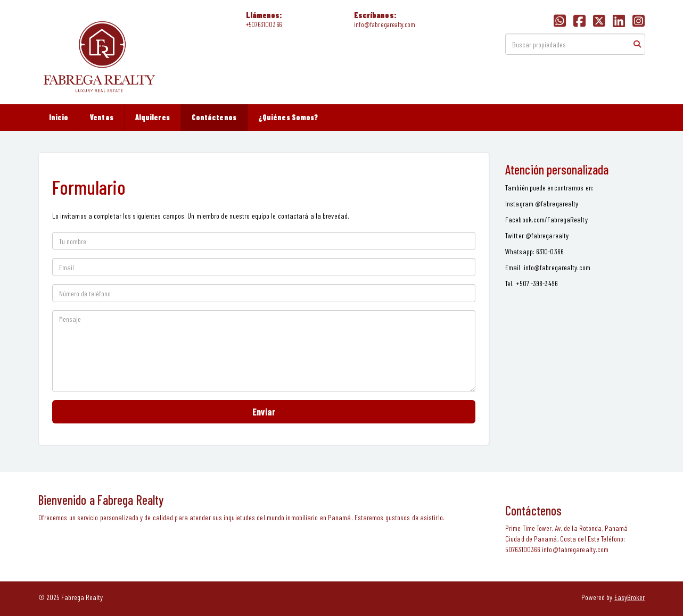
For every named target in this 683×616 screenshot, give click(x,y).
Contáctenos (214, 117)
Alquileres (153, 117)
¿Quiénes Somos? (288, 117)
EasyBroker (630, 597)
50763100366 (265, 24)
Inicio (59, 117)
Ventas (102, 117)
